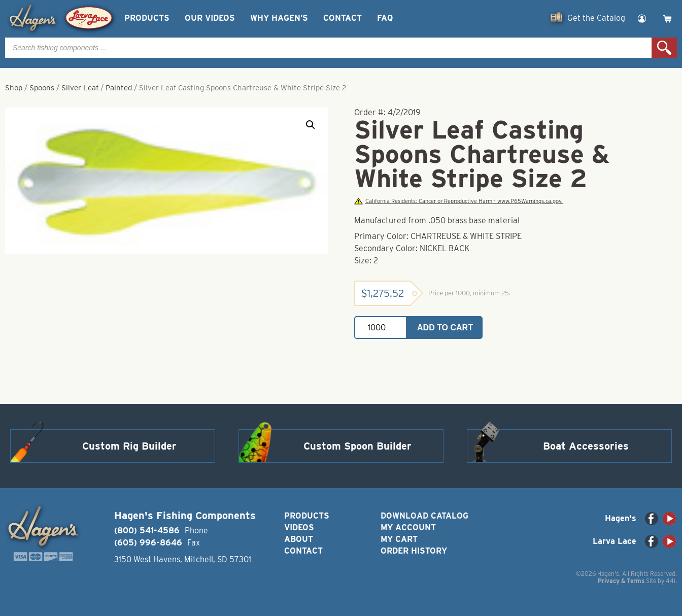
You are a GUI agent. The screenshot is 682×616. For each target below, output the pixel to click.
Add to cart (445, 328)
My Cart (399, 539)
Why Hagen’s (279, 18)
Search (664, 48)
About (299, 539)
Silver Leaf (80, 88)
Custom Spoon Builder (357, 446)
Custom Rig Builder (129, 446)
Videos (299, 527)
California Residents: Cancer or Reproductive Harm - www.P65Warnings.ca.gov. (458, 201)
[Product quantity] (381, 328)
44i (671, 581)
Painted (119, 88)
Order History (414, 551)
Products (147, 18)
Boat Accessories (586, 446)
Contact (343, 18)
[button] (311, 125)
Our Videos (210, 18)
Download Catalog (424, 516)
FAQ (385, 18)
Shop (14, 88)
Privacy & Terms (621, 581)
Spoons (42, 88)
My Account (408, 527)
